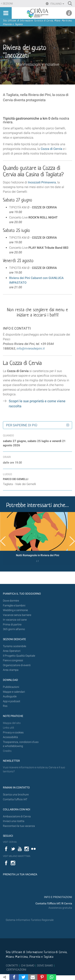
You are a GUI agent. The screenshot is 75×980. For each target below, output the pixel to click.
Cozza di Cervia (52, 149)
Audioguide (10, 696)
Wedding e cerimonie (15, 610)
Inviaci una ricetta (14, 821)
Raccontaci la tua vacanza (19, 826)
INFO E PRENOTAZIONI (58, 897)
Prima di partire (12, 625)
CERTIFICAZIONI (16, 970)
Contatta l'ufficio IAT (15, 799)
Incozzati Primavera (42, 182)
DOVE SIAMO (45, 965)
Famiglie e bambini (14, 606)
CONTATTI (12, 965)
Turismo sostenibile (15, 646)
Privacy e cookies (13, 733)
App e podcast (12, 701)
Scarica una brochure (16, 795)
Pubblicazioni (11, 687)
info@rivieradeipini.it (31, 348)
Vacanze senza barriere (17, 615)
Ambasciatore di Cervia (17, 816)
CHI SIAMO (28, 965)
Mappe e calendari (14, 692)
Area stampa (11, 670)
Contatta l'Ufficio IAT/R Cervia (54, 904)
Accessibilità (10, 737)
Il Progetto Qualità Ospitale (19, 656)
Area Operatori (12, 651)
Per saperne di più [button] (22, 425)
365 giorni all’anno (14, 629)
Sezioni (8, 4)
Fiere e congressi (13, 660)
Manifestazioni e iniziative (37, 64)
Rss (5, 706)
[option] (37, 539)
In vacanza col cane (15, 620)
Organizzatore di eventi (17, 665)
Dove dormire (11, 601)
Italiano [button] (57, 4)
